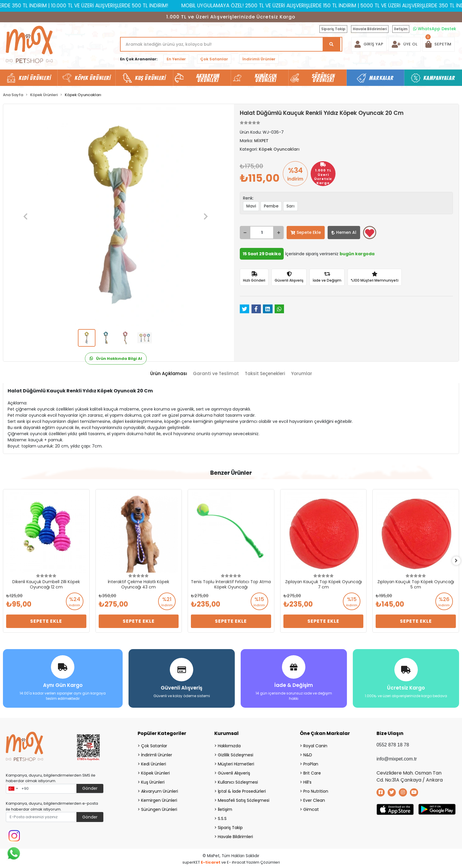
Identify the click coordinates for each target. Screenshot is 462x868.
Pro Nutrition (316, 790)
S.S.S (222, 817)
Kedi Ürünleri (154, 763)
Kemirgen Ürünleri (159, 799)
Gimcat (311, 808)
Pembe (271, 206)
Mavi (251, 206)
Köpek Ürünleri (155, 772)
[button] (438, 44)
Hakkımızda (229, 744)
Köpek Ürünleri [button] (93, 78)
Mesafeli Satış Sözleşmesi (244, 799)
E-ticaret (211, 861)
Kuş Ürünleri (153, 781)
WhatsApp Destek (435, 29)
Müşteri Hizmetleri (236, 763)
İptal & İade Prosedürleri (242, 790)
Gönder (90, 787)
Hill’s (307, 781)
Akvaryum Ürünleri (160, 790)
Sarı (290, 206)
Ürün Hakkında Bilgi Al (116, 359)
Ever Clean (314, 799)
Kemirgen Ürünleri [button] (266, 78)
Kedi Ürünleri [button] (35, 78)
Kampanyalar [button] (439, 78)
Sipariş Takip (333, 29)
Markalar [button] (381, 78)
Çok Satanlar (214, 59)
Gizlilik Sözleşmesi (236, 753)
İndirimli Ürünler (259, 59)
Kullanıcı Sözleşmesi (238, 781)
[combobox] (13, 787)
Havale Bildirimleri (370, 29)
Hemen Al (344, 232)
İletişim (401, 29)
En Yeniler (176, 59)
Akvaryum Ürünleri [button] (208, 78)
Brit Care (312, 772)
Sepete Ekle (306, 232)
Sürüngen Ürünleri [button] (323, 78)
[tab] (169, 374)
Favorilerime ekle (370, 233)
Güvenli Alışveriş (234, 772)
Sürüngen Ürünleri (159, 808)
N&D (308, 753)
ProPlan (311, 763)
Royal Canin (315, 744)
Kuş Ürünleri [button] (150, 78)
